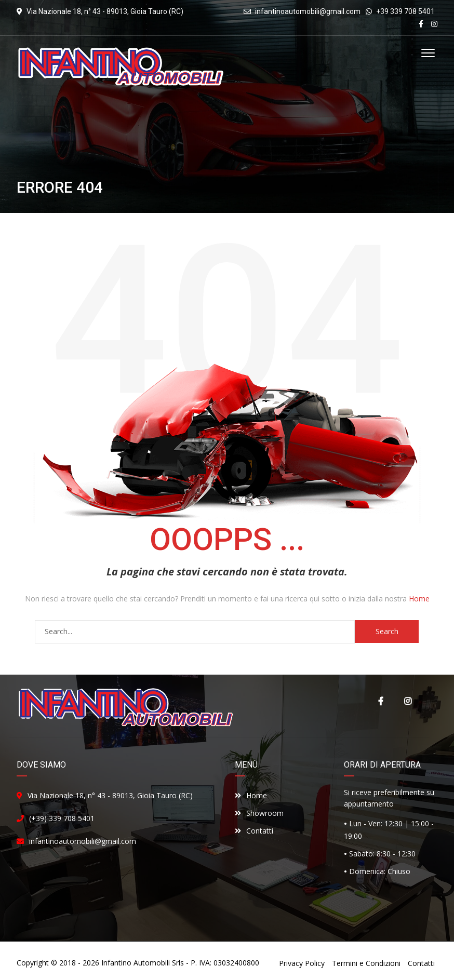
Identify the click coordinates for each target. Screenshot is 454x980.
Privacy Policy (302, 963)
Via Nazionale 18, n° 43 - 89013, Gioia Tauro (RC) (110, 795)
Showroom (259, 813)
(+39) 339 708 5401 (62, 818)
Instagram (408, 701)
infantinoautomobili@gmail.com (308, 11)
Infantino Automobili (136, 963)
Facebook (381, 701)
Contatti (254, 831)
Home (419, 599)
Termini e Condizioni (366, 963)
